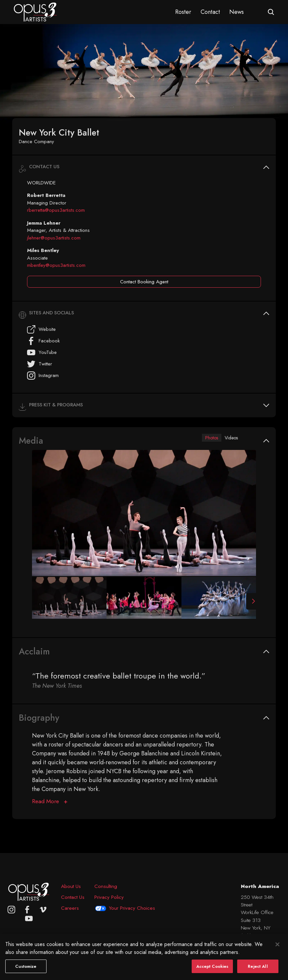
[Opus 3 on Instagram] (11, 910)
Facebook (43, 341)
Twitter (40, 364)
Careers (70, 908)
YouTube (42, 352)
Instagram (43, 376)
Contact (210, 12)
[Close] (277, 951)
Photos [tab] (206, 438)
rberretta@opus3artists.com (56, 210)
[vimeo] (43, 910)
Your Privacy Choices (132, 908)
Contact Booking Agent (144, 282)
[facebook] (27, 910)
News (237, 12)
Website (41, 329)
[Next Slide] (251, 602)
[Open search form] (271, 12)
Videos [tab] (229, 438)
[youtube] (29, 918)
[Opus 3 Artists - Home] (35, 12)
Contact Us (73, 897)
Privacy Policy (109, 897)
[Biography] (50, 802)
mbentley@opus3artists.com (56, 265)
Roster (183, 12)
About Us (71, 886)
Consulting (106, 886)
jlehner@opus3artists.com (54, 238)
